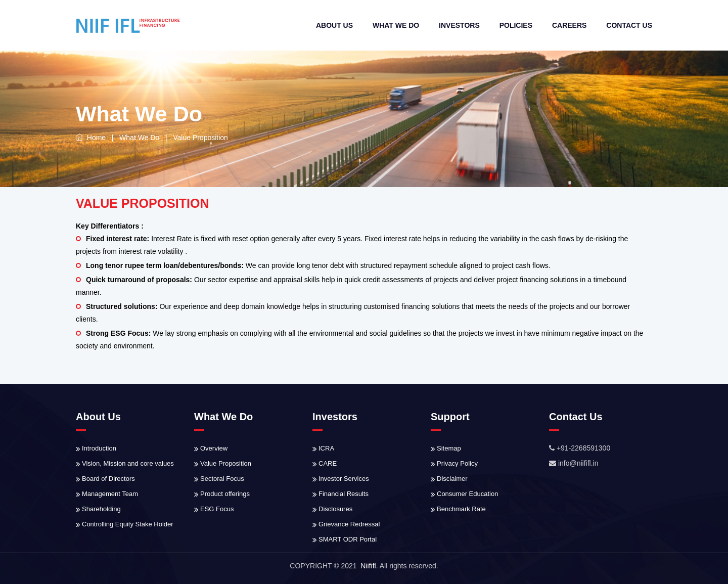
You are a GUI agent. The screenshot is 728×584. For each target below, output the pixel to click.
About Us (334, 25)
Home (91, 138)
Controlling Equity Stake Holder (128, 524)
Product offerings (225, 494)
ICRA (326, 448)
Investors (459, 25)
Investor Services (344, 479)
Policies (516, 25)
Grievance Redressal (349, 524)
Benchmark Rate (461, 509)
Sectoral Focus (222, 479)
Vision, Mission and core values (128, 463)
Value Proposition (226, 463)
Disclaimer (452, 479)
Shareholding (101, 509)
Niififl (368, 566)
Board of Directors (108, 479)
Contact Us (629, 25)
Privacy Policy (457, 463)
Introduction (99, 448)
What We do (396, 25)
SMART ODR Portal (348, 539)
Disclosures (335, 509)
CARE (328, 463)
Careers (569, 25)
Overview (214, 448)
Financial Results (344, 494)
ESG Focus (217, 509)
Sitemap (449, 448)
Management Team (110, 494)
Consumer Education (467, 494)
